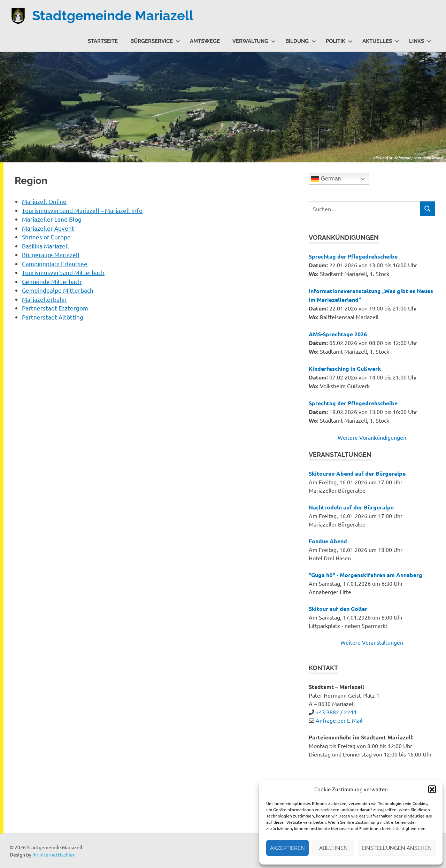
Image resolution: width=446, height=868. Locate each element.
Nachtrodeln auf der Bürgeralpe (351, 507)
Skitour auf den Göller (338, 609)
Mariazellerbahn (44, 299)
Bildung (301, 41)
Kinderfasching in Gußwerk (345, 368)
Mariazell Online (44, 201)
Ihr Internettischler (53, 854)
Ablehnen (333, 848)
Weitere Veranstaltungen (372, 642)
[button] (432, 789)
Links (420, 41)
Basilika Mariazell (45, 246)
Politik (339, 41)
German (326, 179)
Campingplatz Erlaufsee (55, 264)
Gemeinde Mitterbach (52, 281)
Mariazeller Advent (48, 228)
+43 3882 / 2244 (336, 712)
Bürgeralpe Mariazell (51, 255)
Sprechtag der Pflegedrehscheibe (353, 256)
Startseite (103, 41)
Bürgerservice (155, 41)
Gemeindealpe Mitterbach (58, 290)
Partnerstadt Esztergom (55, 308)
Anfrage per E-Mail (339, 720)
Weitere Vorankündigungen (372, 437)
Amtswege (205, 41)
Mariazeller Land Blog (52, 219)
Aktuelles (381, 41)
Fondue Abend (328, 541)
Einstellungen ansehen (397, 848)
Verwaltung (254, 41)
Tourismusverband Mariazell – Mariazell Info (82, 210)
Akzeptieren (287, 848)
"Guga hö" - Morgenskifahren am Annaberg (366, 575)
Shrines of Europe (46, 237)
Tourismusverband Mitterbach (63, 272)
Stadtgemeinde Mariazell (113, 16)
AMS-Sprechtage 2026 (338, 334)
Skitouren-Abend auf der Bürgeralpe (357, 473)
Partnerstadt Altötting (53, 317)
